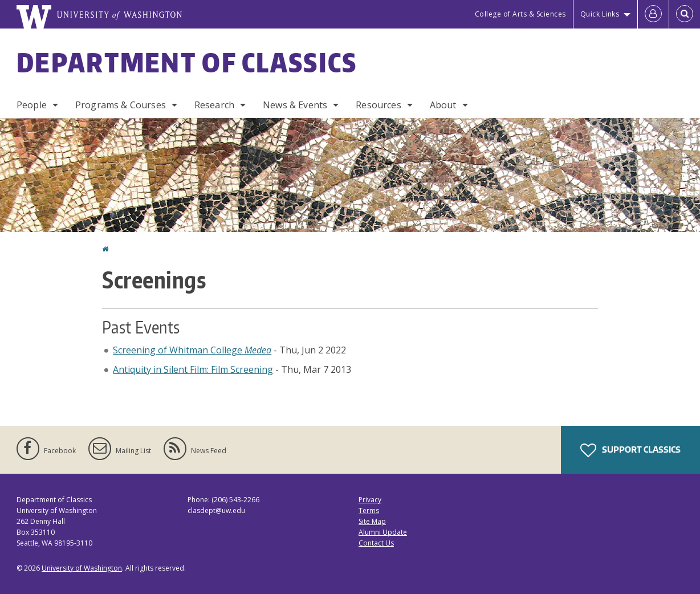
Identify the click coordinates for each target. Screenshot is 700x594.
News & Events (295, 105)
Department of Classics (187, 62)
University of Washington (82, 568)
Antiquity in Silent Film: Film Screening (193, 369)
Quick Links (600, 14)
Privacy (370, 500)
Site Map (372, 521)
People (32, 105)
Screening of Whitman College (192, 350)
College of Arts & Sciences (520, 14)
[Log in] (653, 14)
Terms (369, 510)
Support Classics (630, 450)
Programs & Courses (121, 105)
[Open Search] (685, 14)
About (443, 105)
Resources (378, 105)
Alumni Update (383, 532)
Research (214, 105)
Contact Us (376, 543)
